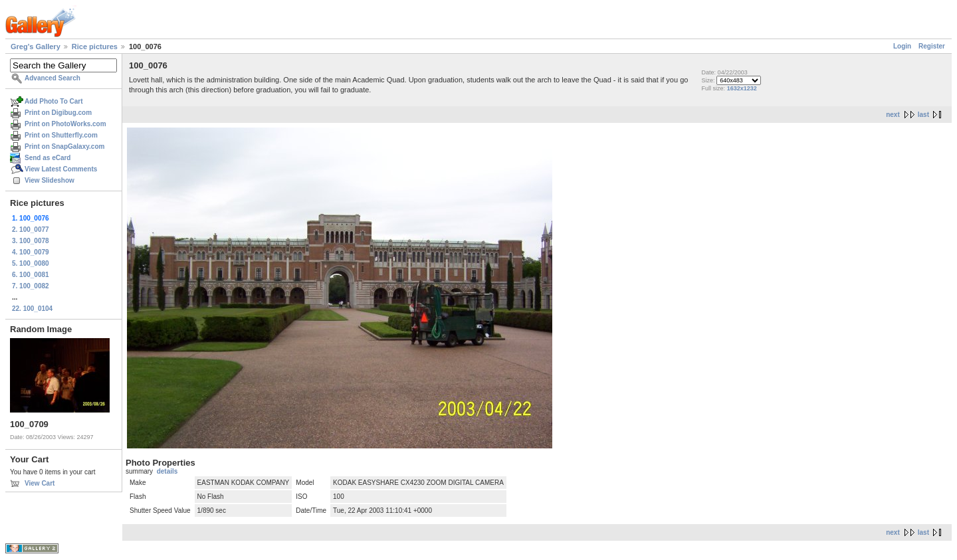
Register (932, 46)
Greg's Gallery (36, 47)
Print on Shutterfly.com (61, 135)
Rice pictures (95, 47)
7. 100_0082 (31, 286)
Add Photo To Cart (54, 101)
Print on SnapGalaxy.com (64, 146)
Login (902, 46)
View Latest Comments (61, 169)
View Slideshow (50, 180)
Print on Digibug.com (58, 113)
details (167, 471)
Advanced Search (53, 78)
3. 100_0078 (31, 241)
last (923, 115)
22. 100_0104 (32, 309)
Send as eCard (48, 158)
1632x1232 (742, 88)
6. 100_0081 (31, 275)
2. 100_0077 (31, 230)
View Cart (40, 483)
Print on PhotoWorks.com (65, 124)
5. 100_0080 (31, 263)
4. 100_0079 (31, 252)
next (893, 115)
